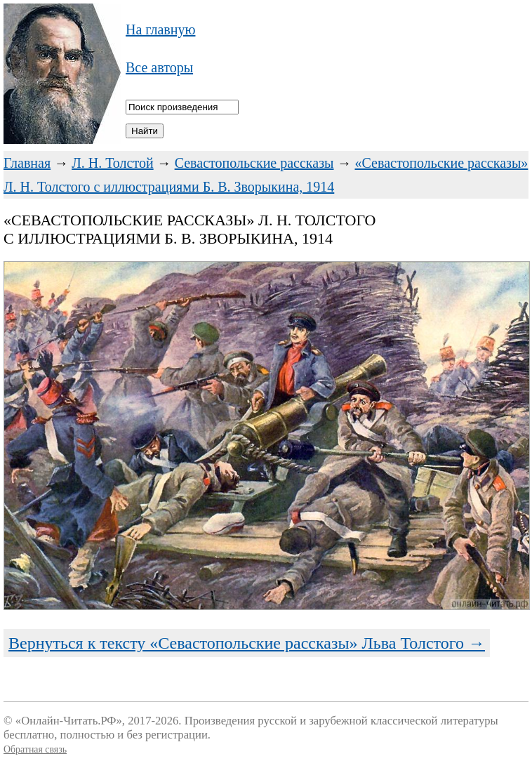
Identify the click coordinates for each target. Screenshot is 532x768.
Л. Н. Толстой (113, 163)
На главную (160, 29)
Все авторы (159, 67)
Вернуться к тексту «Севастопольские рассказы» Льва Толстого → (247, 643)
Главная (27, 163)
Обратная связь (35, 749)
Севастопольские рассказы (254, 163)
